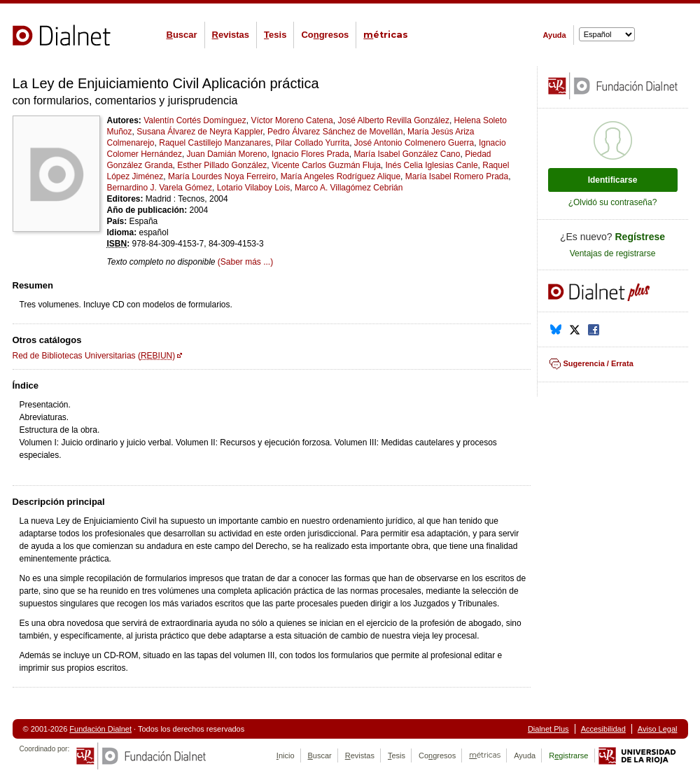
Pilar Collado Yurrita (312, 143)
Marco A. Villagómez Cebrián (349, 188)
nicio (286, 755)
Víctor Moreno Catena (292, 120)
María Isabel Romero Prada (457, 176)
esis (275, 35)
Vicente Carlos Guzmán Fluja (326, 165)
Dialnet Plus (548, 729)
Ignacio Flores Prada (310, 154)
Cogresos (325, 35)
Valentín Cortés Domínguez (195, 120)
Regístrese (640, 237)
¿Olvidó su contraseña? (613, 202)
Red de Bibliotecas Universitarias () (94, 356)
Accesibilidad (603, 729)
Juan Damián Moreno (227, 154)
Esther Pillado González (222, 165)
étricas (386, 35)
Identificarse (613, 180)
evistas (231, 35)
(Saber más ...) (245, 262)
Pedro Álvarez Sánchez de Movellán (335, 132)
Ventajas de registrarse (613, 253)
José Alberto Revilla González (393, 120)
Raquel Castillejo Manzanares (215, 143)
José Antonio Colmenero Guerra (414, 143)
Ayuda (555, 35)
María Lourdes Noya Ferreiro (222, 176)
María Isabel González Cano (407, 154)
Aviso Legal (658, 729)
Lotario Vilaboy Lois (254, 188)
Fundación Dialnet (100, 729)
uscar (182, 35)
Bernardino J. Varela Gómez (160, 188)
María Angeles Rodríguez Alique (341, 176)
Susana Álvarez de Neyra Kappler (199, 132)
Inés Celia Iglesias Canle (432, 165)
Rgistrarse (568, 755)
